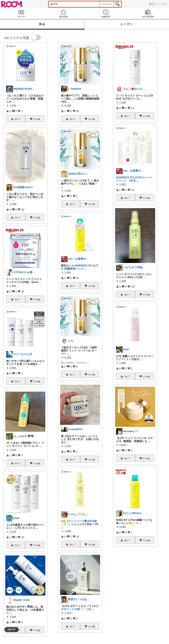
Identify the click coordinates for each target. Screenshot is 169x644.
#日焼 (139, 277)
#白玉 (133, 181)
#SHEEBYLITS (83, 266)
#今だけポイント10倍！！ (80, 608)
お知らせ (106, 14)
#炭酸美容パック (74, 269)
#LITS (138, 178)
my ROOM (148, 14)
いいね (37, 119)
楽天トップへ (158, 4)
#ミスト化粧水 (131, 359)
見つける (63, 14)
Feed (21, 14)
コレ (18, 119)
